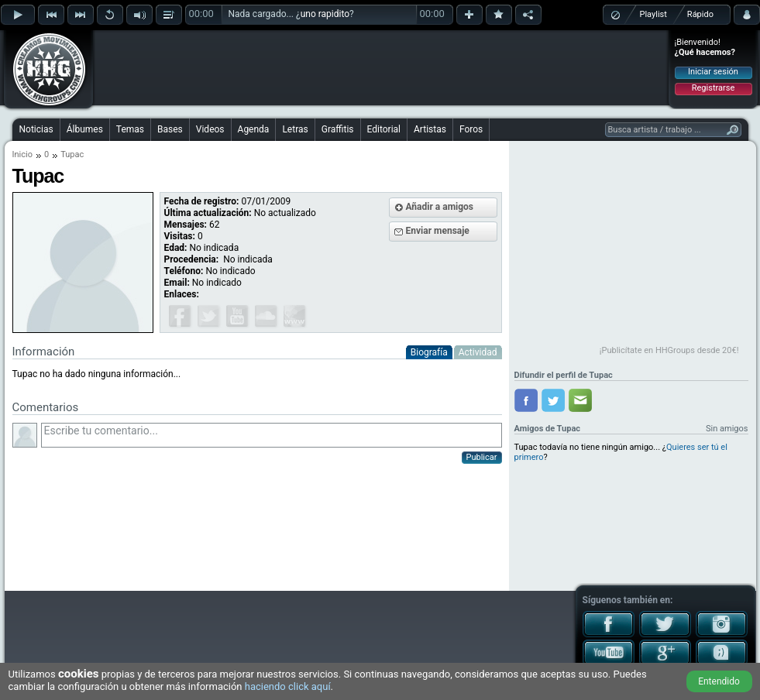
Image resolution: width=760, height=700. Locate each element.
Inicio (22, 154)
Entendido (719, 681)
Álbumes (85, 129)
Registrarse (713, 88)
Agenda (254, 129)
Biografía (429, 352)
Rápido (700, 14)
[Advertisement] (381, 67)
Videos (210, 129)
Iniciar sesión (713, 72)
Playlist (653, 14)
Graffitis (338, 129)
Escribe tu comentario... (272, 435)
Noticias (36, 129)
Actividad (478, 352)
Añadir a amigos (440, 207)
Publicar (482, 457)
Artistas (430, 129)
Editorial (384, 129)
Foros (471, 129)
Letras (295, 129)
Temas (130, 129)
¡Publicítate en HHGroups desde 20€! (669, 350)
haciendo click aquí (288, 686)
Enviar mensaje (438, 231)
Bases (170, 129)
